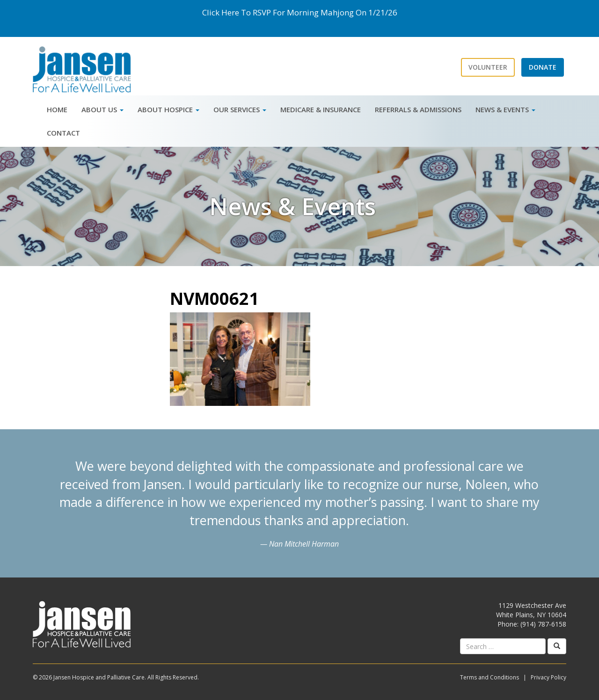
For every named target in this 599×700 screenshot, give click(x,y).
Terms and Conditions (489, 677)
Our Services (240, 109)
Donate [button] (543, 67)
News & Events (505, 109)
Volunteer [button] (488, 67)
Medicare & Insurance (321, 109)
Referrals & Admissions (418, 109)
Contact (63, 133)
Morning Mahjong (320, 12)
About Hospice (168, 109)
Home (57, 109)
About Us (102, 109)
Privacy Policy (548, 677)
